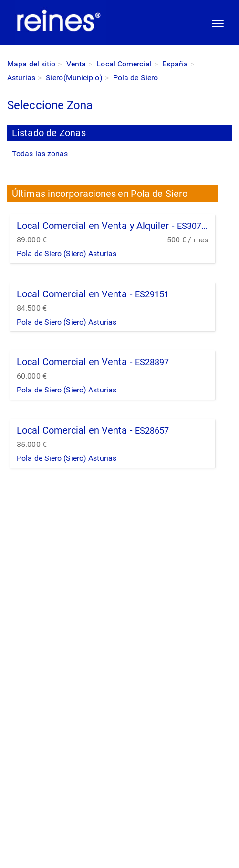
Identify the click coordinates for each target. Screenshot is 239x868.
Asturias (21, 78)
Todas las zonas (40, 154)
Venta (76, 64)
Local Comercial (124, 64)
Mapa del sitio (31, 64)
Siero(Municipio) (74, 78)
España (175, 64)
